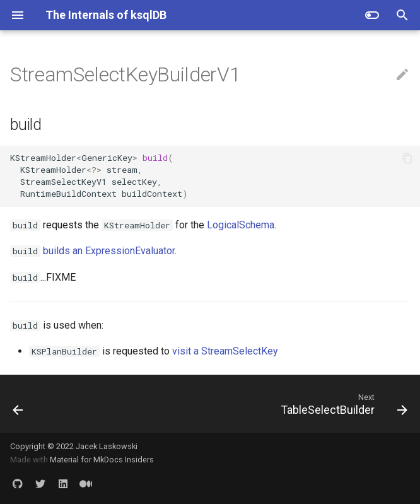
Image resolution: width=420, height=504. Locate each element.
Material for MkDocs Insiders (102, 460)
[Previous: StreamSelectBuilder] (19, 404)
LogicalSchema (241, 225)
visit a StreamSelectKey (225, 351)
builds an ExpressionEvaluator (109, 251)
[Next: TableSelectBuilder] (341, 404)
